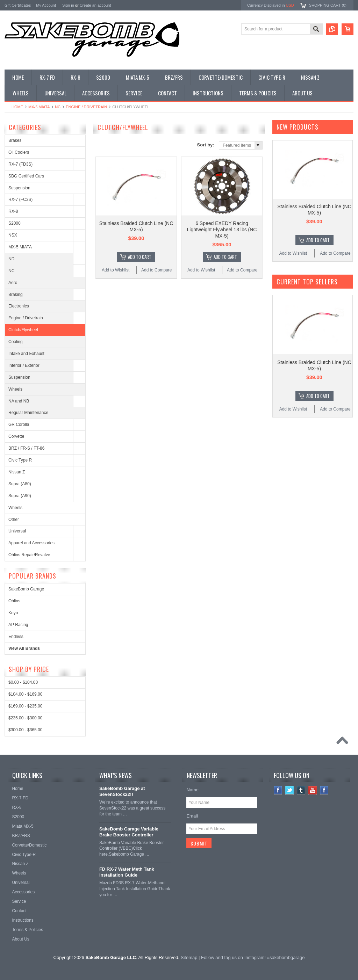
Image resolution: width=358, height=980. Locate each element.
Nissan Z (17, 472)
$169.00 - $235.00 (25, 706)
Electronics (19, 306)
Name (192, 790)
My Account (46, 5)
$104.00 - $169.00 (25, 694)
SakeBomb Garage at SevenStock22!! (122, 791)
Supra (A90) (20, 496)
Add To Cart (140, 257)
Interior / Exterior (24, 365)
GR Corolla (19, 424)
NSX (13, 235)
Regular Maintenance (28, 413)
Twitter (290, 790)
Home (17, 107)
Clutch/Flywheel (23, 330)
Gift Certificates (18, 5)
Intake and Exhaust (26, 354)
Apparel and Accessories (31, 543)
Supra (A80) (20, 484)
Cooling (16, 342)
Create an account (95, 5)
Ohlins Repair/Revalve (29, 555)
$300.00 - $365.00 (25, 730)
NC (58, 107)
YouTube (313, 790)
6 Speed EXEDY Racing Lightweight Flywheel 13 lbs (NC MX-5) (222, 230)
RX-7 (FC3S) (20, 199)
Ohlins (14, 601)
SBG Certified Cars (26, 176)
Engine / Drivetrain (86, 107)
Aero (13, 283)
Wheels (15, 389)
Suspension (19, 188)
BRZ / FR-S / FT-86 (26, 448)
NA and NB (19, 401)
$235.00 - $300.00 (25, 718)
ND (11, 259)
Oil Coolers (19, 152)
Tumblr (301, 790)
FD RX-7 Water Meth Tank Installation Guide (127, 872)
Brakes (15, 140)
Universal (17, 531)
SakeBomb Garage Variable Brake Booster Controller (129, 832)
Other (14, 520)
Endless (16, 637)
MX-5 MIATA (39, 107)
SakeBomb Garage (26, 589)
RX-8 (13, 211)
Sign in (68, 5)
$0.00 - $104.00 (23, 682)
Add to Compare (156, 270)
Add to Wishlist (116, 270)
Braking (16, 295)
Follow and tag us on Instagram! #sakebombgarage (253, 957)
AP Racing (18, 625)
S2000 (15, 223)
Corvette (16, 436)
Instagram (324, 790)
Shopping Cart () (328, 5)
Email (192, 816)
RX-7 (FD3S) (20, 164)
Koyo (13, 613)
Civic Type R (20, 460)
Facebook (278, 790)
